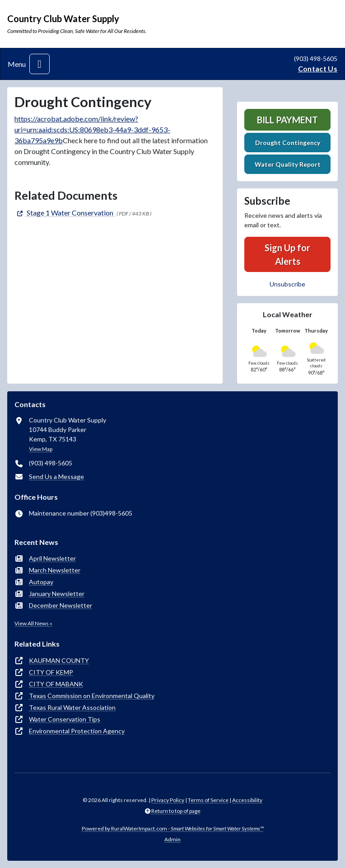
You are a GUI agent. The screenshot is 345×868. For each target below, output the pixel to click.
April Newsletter (52, 558)
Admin (172, 839)
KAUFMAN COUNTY (59, 660)
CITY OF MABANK (56, 684)
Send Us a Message (56, 476)
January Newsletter (57, 594)
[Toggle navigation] (40, 64)
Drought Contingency (288, 143)
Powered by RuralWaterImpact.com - (173, 828)
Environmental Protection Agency (77, 731)
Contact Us (318, 68)
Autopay (41, 582)
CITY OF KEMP (51, 672)
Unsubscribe (287, 284)
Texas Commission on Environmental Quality (92, 696)
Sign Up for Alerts (287, 254)
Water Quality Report (288, 164)
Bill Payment (287, 120)
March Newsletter (55, 570)
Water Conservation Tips (65, 719)
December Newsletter (61, 605)
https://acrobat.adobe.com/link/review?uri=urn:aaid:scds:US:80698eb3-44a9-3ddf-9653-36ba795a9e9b (92, 129)
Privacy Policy (168, 800)
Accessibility (247, 800)
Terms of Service (208, 800)
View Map (41, 449)
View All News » (33, 623)
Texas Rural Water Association (72, 707)
